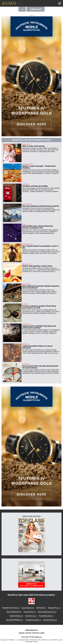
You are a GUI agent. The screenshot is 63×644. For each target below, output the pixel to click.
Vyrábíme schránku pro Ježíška (35, 186)
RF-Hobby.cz (37, 637)
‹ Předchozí (36, 9)
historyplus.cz (26, 344)
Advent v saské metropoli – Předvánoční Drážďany (39, 167)
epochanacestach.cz (28, 164)
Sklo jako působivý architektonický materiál (41, 206)
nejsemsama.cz (26, 144)
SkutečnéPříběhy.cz (15, 620)
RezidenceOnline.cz (11, 608)
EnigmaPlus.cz (54, 608)
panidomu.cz (26, 184)
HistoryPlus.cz (30, 612)
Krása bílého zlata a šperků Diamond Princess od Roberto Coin (37, 227)
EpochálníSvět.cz (14, 612)
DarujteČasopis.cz (33, 620)
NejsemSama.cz (50, 620)
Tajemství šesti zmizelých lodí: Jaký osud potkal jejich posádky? (39, 327)
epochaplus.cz (26, 364)
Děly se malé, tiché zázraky (33, 146)
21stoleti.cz (25, 304)
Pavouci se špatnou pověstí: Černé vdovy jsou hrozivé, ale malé (39, 307)
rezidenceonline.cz (27, 204)
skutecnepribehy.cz (27, 244)
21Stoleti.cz (41, 608)
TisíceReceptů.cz (46, 616)
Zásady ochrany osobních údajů (31, 633)
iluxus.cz (25, 224)
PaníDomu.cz (31, 616)
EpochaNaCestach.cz (47, 612)
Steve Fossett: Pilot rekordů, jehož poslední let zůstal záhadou (40, 367)
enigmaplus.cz (26, 324)
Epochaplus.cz (28, 608)
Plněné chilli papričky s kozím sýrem (37, 266)
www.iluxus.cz (31, 630)
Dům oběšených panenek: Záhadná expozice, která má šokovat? (41, 287)
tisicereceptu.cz (26, 264)
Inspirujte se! (32, 585)
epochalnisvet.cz (27, 284)
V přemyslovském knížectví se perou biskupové (37, 347)
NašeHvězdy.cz (16, 616)
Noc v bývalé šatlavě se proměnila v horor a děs (40, 247)
